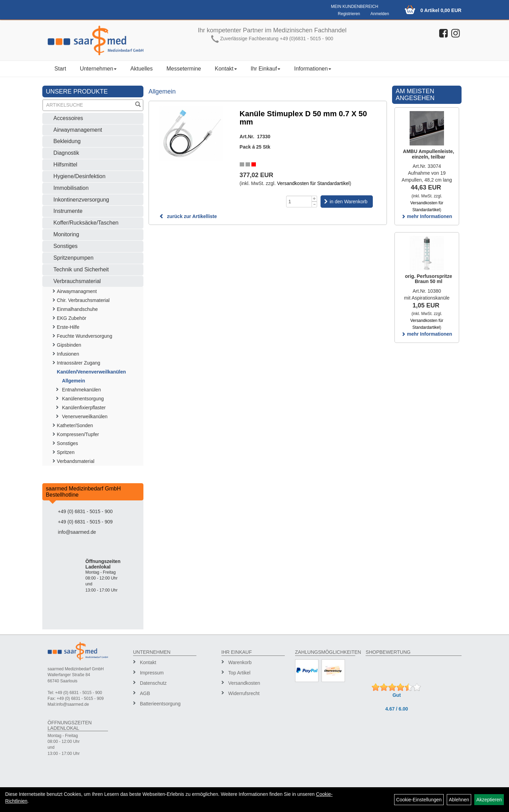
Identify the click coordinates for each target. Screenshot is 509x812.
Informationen (313, 69)
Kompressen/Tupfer (78, 434)
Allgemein (73, 381)
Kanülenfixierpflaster (84, 408)
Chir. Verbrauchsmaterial (83, 300)
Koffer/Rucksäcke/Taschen (86, 223)
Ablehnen (459, 800)
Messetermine (184, 69)
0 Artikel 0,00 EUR (441, 10)
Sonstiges (65, 246)
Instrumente (68, 211)
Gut (397, 695)
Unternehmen (98, 69)
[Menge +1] (315, 199)
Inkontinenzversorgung (81, 200)
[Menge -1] (315, 204)
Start (60, 69)
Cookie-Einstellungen (419, 800)
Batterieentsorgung (160, 704)
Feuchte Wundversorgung (84, 336)
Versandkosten (244, 683)
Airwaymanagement (78, 130)
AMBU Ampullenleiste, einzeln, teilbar (429, 154)
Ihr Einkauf (266, 69)
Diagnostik (66, 153)
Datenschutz (153, 683)
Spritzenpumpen (73, 258)
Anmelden (380, 14)
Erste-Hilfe (68, 327)
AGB (145, 693)
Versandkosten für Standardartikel (313, 183)
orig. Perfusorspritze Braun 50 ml (429, 279)
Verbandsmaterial (75, 461)
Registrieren (349, 14)
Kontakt (226, 69)
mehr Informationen (427, 216)
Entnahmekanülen (81, 390)
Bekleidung (67, 141)
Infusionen (68, 354)
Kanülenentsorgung (83, 399)
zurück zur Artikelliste (188, 216)
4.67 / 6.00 (397, 709)
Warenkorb (240, 662)
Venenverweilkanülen (85, 416)
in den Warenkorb (348, 202)
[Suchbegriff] (88, 105)
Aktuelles (142, 69)
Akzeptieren (489, 800)
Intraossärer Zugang (78, 363)
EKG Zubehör (72, 318)
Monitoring (66, 234)
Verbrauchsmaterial (77, 281)
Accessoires (68, 118)
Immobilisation (71, 188)
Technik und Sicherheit (81, 269)
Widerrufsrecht (244, 693)
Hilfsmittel (65, 165)
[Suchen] (138, 105)
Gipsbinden (69, 345)
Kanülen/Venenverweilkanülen (91, 372)
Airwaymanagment (77, 291)
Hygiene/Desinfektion (79, 176)
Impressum (152, 673)
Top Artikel (240, 673)
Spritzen (66, 452)
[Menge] (299, 202)
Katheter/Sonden (75, 425)
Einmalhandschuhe (77, 309)
